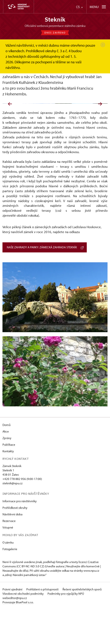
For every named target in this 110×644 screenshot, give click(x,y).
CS (79, 7)
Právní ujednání (13, 624)
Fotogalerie (10, 584)
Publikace (9, 479)
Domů (6, 460)
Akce (6, 466)
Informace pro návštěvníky (20, 536)
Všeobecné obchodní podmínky (23, 628)
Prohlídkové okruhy (15, 542)
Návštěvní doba (12, 549)
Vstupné (8, 562)
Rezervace (9, 556)
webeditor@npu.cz (15, 633)
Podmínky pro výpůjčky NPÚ (66, 628)
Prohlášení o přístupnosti (43, 624)
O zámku (8, 577)
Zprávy (7, 473)
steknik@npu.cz (12, 518)
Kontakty (8, 486)
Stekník (55, 19)
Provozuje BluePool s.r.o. (18, 637)
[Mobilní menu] (98, 7)
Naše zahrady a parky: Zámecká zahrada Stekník (45, 282)
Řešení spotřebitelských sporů (82, 624)
